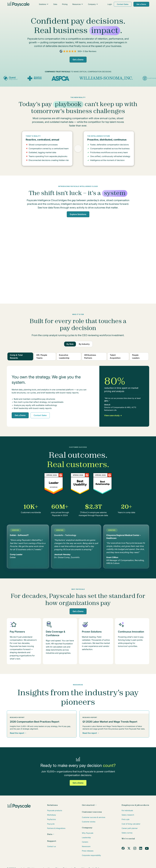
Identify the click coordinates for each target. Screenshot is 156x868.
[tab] (70, 344)
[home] (18, 4)
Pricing (65, 4)
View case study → (113, 415)
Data (55, 4)
